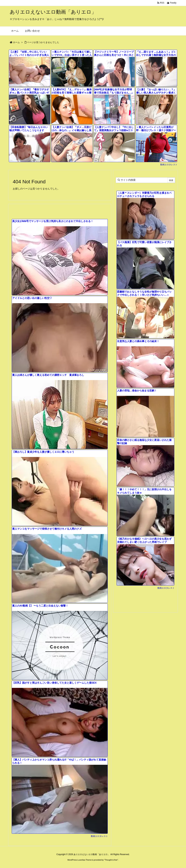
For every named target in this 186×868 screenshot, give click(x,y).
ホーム (16, 42)
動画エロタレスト (169, 165)
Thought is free (111, 860)
